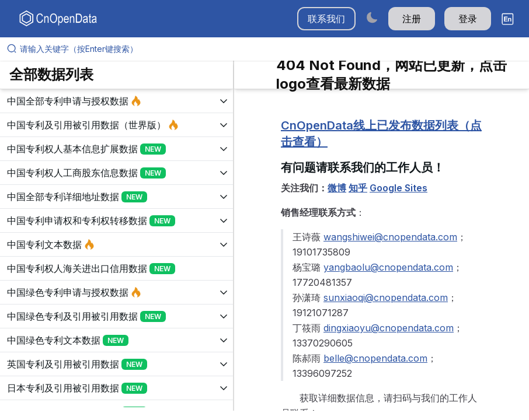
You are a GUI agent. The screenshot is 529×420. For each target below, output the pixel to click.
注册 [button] (412, 19)
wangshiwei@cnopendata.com (390, 237)
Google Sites (399, 188)
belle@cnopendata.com (375, 358)
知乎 (358, 188)
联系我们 (326, 19)
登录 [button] (468, 19)
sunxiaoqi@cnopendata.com (386, 297)
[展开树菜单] (116, 101)
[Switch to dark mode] (372, 17)
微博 (337, 188)
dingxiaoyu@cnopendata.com (389, 328)
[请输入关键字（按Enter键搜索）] (269, 49)
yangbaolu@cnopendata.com (388, 267)
